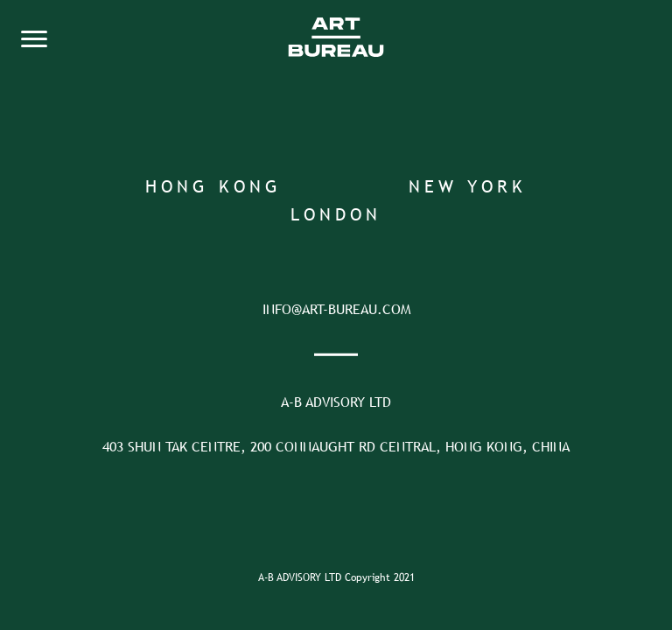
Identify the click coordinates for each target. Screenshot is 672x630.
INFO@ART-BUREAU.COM (336, 309)
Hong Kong (213, 186)
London (336, 214)
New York (468, 186)
